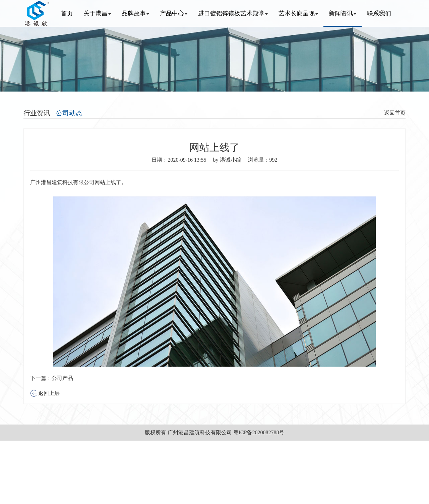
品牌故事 (135, 13)
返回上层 (48, 405)
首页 (67, 13)
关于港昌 (97, 13)
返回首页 (395, 113)
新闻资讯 (343, 13)
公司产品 (62, 390)
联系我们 (379, 13)
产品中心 (174, 13)
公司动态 (69, 113)
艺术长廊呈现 (298, 13)
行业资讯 (37, 113)
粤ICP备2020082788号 (259, 432)
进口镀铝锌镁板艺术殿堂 (233, 13)
